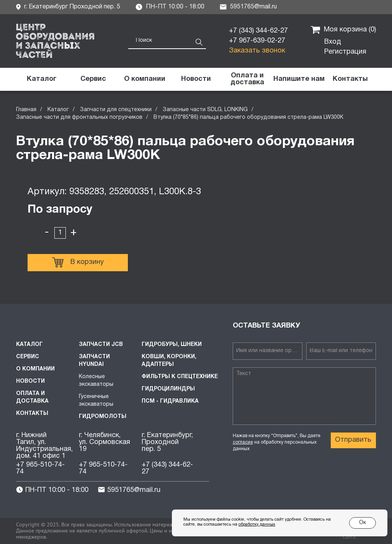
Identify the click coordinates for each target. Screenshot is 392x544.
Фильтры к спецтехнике (180, 377)
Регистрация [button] (345, 52)
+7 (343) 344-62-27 (258, 31)
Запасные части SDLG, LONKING (205, 110)
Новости (30, 381)
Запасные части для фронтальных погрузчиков (79, 117)
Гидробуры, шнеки (172, 345)
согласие (243, 442)
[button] (299, 79)
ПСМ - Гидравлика (170, 401)
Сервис (28, 357)
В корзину (78, 262)
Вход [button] (333, 42)
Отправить (353, 440)
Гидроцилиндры (168, 389)
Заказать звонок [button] (257, 51)
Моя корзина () (343, 30)
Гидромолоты (103, 417)
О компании (35, 369)
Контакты (32, 414)
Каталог (58, 110)
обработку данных (257, 524)
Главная (26, 110)
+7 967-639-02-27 (257, 41)
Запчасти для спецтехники (116, 110)
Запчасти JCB (101, 345)
